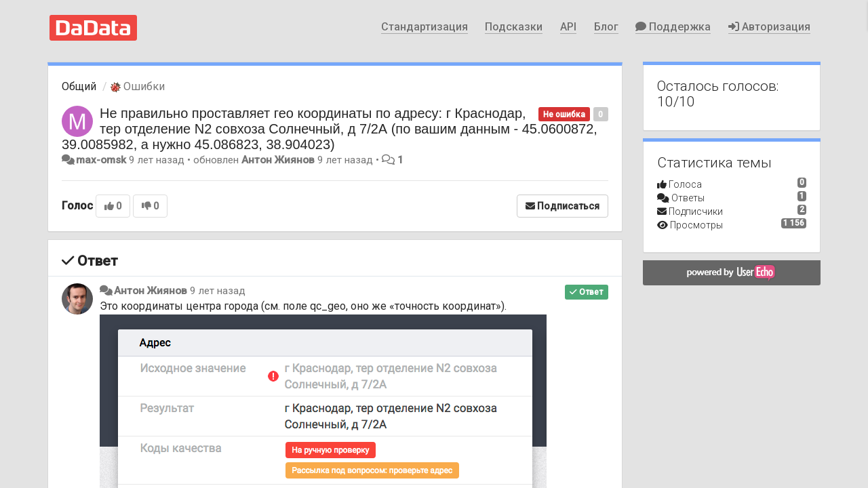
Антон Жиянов (278, 160)
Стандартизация (425, 27)
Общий (79, 86)
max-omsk (101, 160)
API (568, 27)
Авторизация (769, 27)
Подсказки (514, 27)
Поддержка (673, 27)
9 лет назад (218, 291)
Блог (606, 27)
